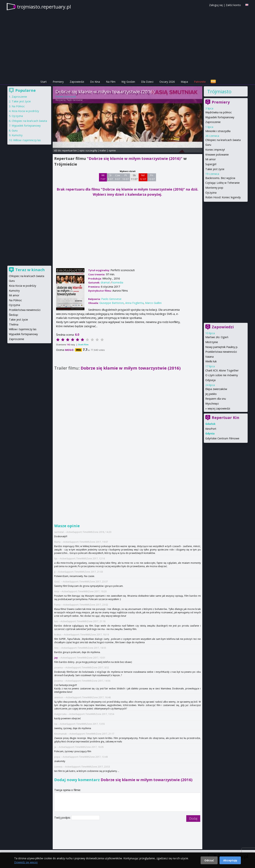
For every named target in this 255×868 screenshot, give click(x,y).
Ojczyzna (211, 193)
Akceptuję (230, 860)
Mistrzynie (212, 342)
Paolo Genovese (75, 100)
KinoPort (211, 429)
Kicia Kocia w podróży (25, 111)
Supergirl (211, 164)
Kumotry (17, 135)
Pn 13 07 (152, 177)
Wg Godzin (128, 82)
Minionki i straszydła (218, 131)
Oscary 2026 (167, 82)
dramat (105, 282)
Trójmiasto (219, 91)
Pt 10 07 (126, 177)
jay (56, 658)
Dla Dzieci (147, 82)
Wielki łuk (211, 361)
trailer (103, 150)
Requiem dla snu (216, 399)
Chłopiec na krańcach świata (223, 140)
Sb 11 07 (134, 177)
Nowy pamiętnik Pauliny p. (222, 347)
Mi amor (211, 159)
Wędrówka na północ (219, 112)
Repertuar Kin (226, 418)
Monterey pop (214, 188)
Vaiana (209, 357)
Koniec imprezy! (215, 150)
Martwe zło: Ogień (217, 337)
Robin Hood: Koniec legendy (223, 197)
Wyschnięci (212, 404)
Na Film (111, 82)
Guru (208, 145)
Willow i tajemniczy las (27, 140)
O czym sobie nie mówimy (222, 375)
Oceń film (83, 344)
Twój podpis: (63, 818)
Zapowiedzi (77, 82)
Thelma (14, 324)
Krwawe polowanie (217, 155)
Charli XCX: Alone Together (222, 370)
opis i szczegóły (88, 150)
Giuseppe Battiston (112, 303)
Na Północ (18, 106)
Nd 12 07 (143, 177)
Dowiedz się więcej (26, 862)
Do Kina (95, 82)
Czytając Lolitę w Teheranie (223, 183)
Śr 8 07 (110, 177)
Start (44, 82)
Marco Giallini (153, 303)
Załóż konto (233, 5)
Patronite (200, 82)
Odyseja (210, 380)
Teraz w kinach (30, 270)
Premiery (58, 82)
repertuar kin (69, 150)
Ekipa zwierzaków (216, 389)
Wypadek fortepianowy (220, 117)
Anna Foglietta (134, 303)
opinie (112, 150)
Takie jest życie (215, 169)
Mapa (184, 82)
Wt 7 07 (103, 177)
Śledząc (14, 315)
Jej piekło (211, 394)
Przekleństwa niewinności (221, 352)
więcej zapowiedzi (219, 408)
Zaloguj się (216, 5)
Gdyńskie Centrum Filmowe (222, 438)
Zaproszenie (213, 122)
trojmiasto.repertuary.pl (44, 7)
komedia (118, 282)
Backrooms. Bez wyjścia (220, 178)
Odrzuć (209, 860)
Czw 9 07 (118, 177)
